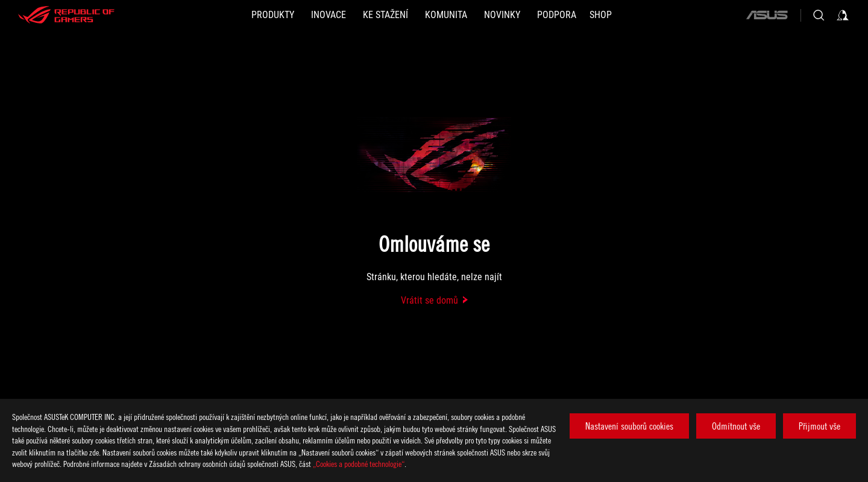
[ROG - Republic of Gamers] (66, 15)
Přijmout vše (819, 426)
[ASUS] (767, 15)
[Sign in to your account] (843, 15)
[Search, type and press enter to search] (819, 15)
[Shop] (601, 15)
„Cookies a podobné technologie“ (359, 464)
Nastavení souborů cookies (629, 426)
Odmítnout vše (736, 426)
